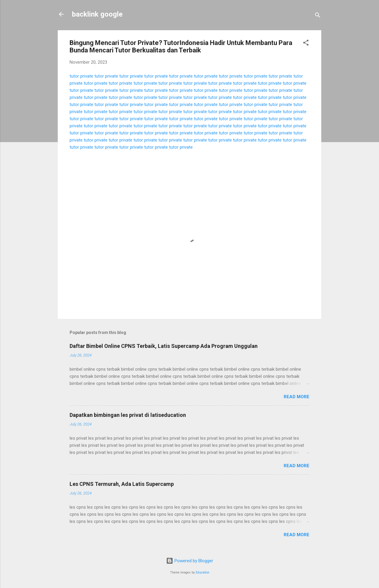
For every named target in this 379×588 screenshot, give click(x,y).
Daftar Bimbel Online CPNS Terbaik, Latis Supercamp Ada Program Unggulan (164, 346)
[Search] (318, 16)
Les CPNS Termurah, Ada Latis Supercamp (122, 484)
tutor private (81, 76)
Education (203, 572)
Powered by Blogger (190, 561)
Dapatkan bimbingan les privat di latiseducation (128, 415)
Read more (297, 397)
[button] (306, 44)
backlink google (97, 14)
